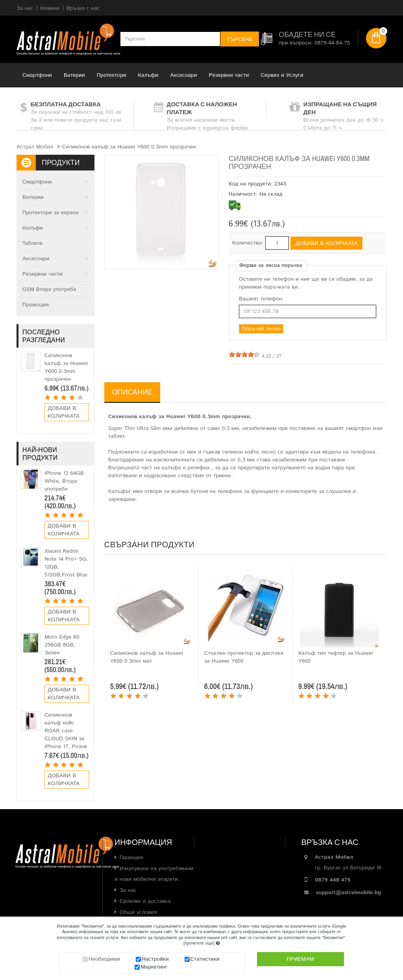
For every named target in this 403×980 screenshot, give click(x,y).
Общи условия (138, 912)
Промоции (36, 305)
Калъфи (148, 75)
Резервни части (229, 75)
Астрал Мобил (35, 147)
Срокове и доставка (145, 901)
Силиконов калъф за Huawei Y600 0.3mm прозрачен (66, 367)
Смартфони (37, 75)
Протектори (112, 75)
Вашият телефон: (261, 299)
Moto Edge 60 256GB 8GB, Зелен (62, 645)
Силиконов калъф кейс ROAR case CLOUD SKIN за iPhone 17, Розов (66, 731)
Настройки (155, 959)
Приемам (300, 959)
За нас (128, 890)
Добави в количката (64, 412)
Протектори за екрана (50, 213)
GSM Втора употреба (49, 289)
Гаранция (131, 858)
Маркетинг (154, 967)
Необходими (104, 959)
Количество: (248, 243)
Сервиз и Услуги (282, 75)
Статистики (205, 959)
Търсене (240, 39)
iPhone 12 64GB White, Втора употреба (64, 481)
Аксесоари (183, 75)
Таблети (32, 243)
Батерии (74, 75)
